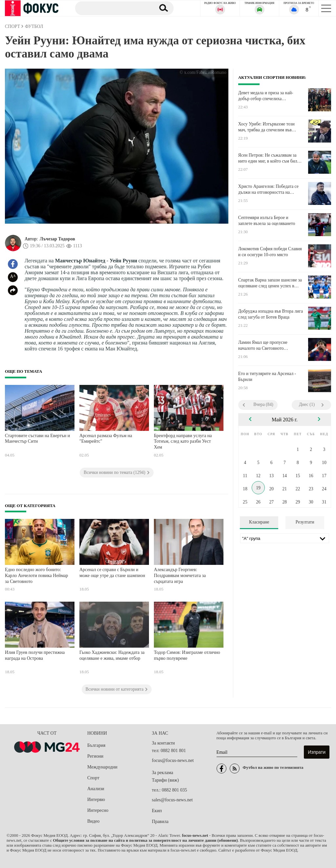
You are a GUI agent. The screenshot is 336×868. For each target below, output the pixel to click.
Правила (160, 822)
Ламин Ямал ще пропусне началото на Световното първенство (263, 345)
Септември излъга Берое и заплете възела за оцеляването (267, 221)
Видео (93, 821)
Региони (95, 756)
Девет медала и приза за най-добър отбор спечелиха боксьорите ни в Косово (266, 96)
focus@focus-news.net (173, 760)
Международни (102, 767)
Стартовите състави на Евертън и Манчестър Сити (37, 439)
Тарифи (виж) (165, 780)
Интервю (96, 800)
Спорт (93, 778)
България (96, 745)
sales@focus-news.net (172, 800)
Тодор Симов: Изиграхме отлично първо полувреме (187, 655)
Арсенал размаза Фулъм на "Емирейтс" (106, 439)
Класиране (259, 522)
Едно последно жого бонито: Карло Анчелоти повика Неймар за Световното (36, 575)
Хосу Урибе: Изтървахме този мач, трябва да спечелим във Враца (266, 127)
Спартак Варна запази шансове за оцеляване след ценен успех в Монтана (270, 283)
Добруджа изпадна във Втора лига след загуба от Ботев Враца (271, 314)
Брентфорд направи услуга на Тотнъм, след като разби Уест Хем (183, 441)
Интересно (98, 810)
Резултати (305, 522)
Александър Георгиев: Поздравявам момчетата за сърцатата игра (180, 575)
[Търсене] (113, 8)
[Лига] (285, 538)
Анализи (96, 789)
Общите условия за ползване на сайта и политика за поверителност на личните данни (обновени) (145, 840)
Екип (157, 811)
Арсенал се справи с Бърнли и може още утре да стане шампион (112, 573)
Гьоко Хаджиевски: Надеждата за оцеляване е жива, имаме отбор (112, 655)
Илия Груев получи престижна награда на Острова (35, 655)
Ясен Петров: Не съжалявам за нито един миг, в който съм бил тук (268, 158)
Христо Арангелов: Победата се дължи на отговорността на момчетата (268, 189)
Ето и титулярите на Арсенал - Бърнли (267, 377)
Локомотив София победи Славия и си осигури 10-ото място (270, 252)
